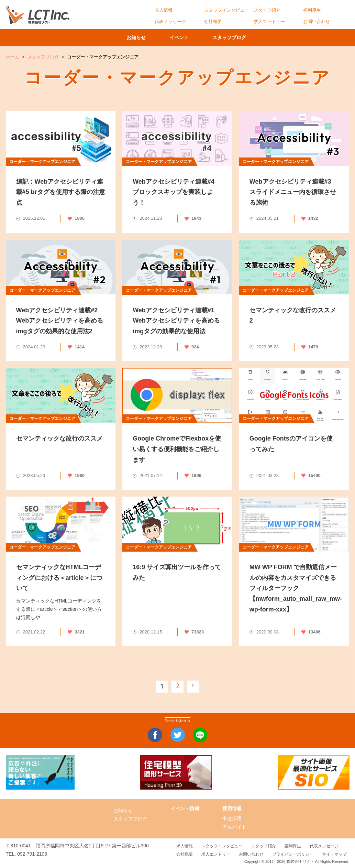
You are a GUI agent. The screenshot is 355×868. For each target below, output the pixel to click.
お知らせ (131, 37)
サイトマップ (334, 854)
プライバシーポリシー (293, 854)
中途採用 (232, 818)
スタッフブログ (245, 37)
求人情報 (164, 10)
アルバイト (234, 827)
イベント (184, 37)
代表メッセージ (170, 21)
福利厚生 (312, 10)
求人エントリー (269, 21)
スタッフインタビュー (226, 10)
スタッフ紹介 (267, 10)
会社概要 (213, 21)
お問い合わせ (317, 21)
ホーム (13, 57)
